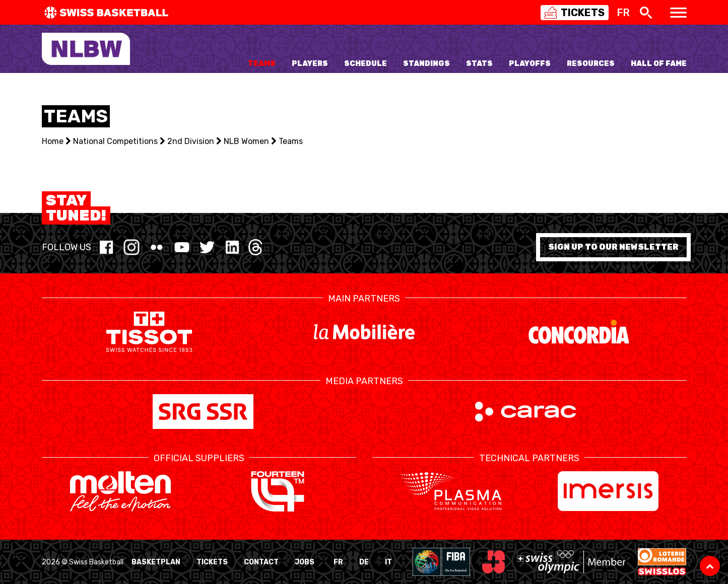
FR (338, 562)
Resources (591, 64)
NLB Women (246, 141)
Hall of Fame (659, 64)
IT (388, 562)
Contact (261, 562)
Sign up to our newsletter (613, 247)
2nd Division (191, 141)
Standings (426, 64)
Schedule (366, 64)
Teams (262, 64)
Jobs (305, 562)
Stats (479, 64)
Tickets (212, 562)
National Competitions (115, 141)
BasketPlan (156, 562)
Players (310, 64)
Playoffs (530, 64)
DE (364, 562)
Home (53, 141)
